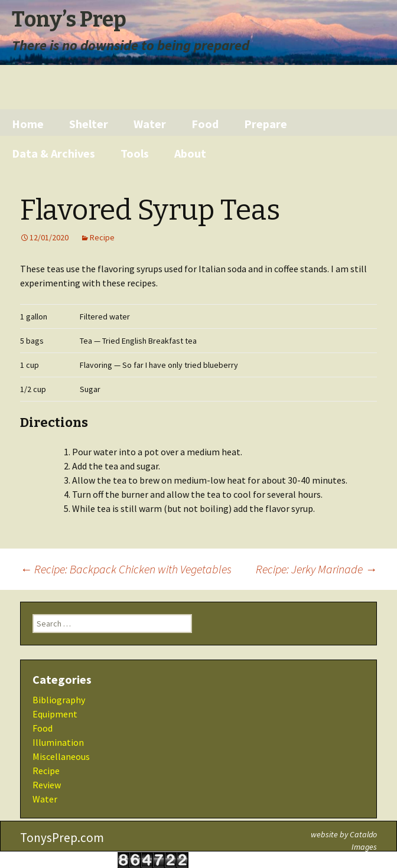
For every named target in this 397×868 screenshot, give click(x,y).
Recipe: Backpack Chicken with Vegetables (126, 569)
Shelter (89, 124)
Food (205, 124)
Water (150, 124)
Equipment (55, 714)
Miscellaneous (61, 756)
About (190, 153)
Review (47, 785)
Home (28, 124)
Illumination (58, 742)
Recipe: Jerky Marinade (316, 569)
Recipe (102, 237)
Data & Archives (53, 153)
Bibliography (59, 700)
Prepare (266, 124)
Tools (135, 153)
